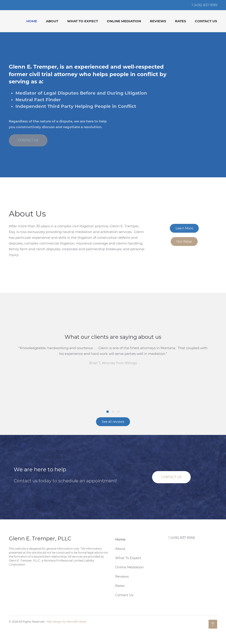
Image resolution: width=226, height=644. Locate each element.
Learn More (187, 228)
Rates (181, 21)
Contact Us (206, 21)
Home (32, 21)
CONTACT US (28, 140)
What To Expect (83, 21)
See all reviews (113, 422)
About (52, 21)
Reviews (158, 21)
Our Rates (187, 241)
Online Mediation (124, 21)
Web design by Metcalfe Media (66, 622)
